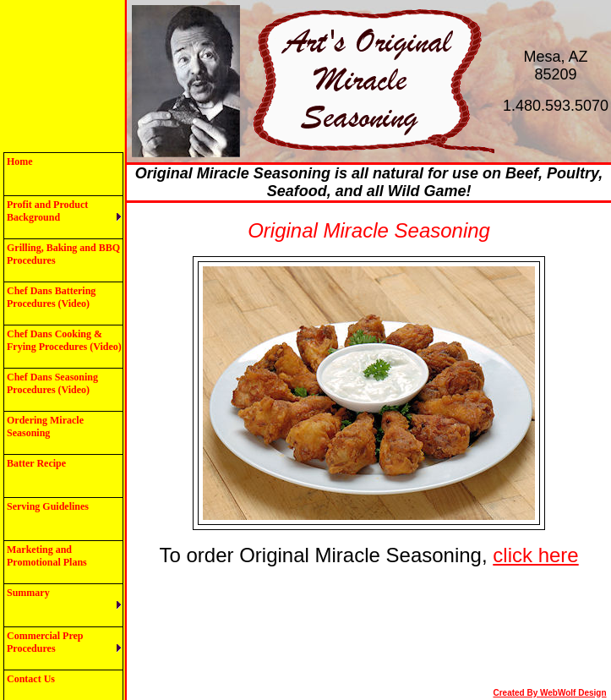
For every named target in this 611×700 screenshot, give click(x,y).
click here (535, 555)
